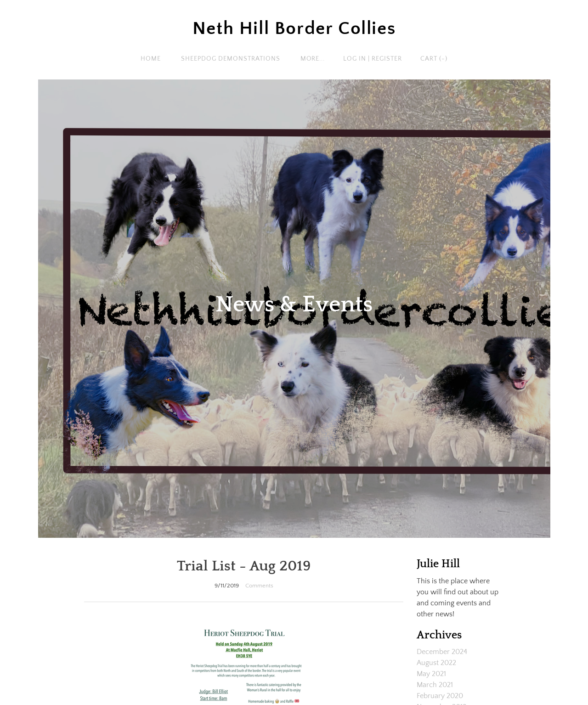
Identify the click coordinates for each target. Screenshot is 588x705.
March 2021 (435, 685)
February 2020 (440, 696)
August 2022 (436, 663)
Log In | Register (373, 59)
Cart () (434, 59)
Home (151, 59)
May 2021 (431, 674)
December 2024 (442, 652)
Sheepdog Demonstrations (231, 59)
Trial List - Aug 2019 (244, 566)
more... (313, 59)
